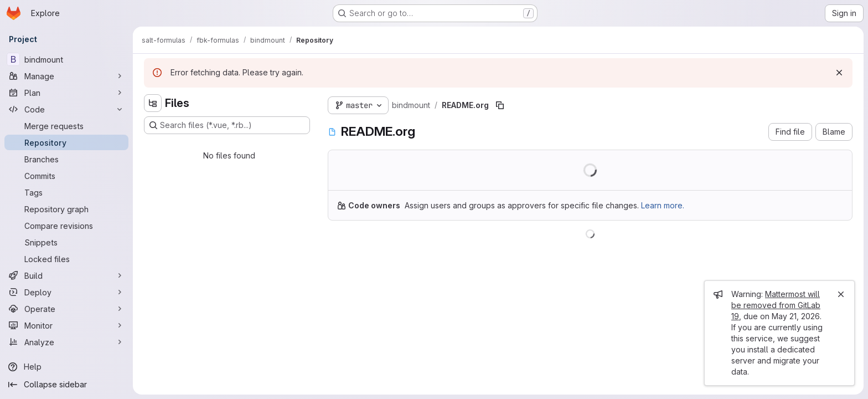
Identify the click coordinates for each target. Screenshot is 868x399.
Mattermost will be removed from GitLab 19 (776, 305)
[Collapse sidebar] (66, 385)
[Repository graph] (66, 209)
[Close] (841, 294)
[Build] (66, 275)
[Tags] (66, 192)
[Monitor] (66, 325)
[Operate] (66, 309)
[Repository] (66, 142)
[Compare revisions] (66, 226)
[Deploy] (66, 292)
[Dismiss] (839, 73)
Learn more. (663, 205)
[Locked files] (66, 259)
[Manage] (66, 76)
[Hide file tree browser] (153, 103)
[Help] (66, 367)
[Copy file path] (500, 105)
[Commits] (66, 176)
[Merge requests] (66, 126)
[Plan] (66, 93)
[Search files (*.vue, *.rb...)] (227, 125)
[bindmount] (66, 59)
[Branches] (66, 159)
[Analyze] (66, 342)
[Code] (66, 109)
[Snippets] (66, 242)
